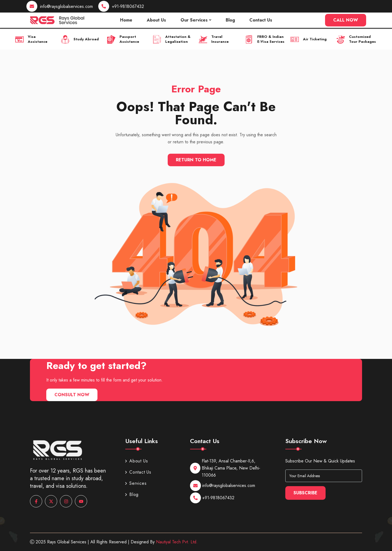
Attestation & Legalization (178, 39)
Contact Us (261, 20)
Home (126, 20)
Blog (230, 20)
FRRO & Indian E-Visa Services (271, 39)
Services (136, 483)
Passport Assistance (129, 39)
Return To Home (196, 160)
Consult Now (72, 395)
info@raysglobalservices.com (66, 6)
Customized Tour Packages (362, 39)
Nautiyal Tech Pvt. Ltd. (177, 542)
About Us (156, 20)
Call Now (346, 20)
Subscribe (305, 493)
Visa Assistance (37, 39)
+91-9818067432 (128, 6)
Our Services (194, 20)
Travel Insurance (220, 39)
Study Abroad (86, 39)
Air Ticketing (315, 39)
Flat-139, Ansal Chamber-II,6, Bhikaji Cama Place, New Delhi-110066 (231, 468)
